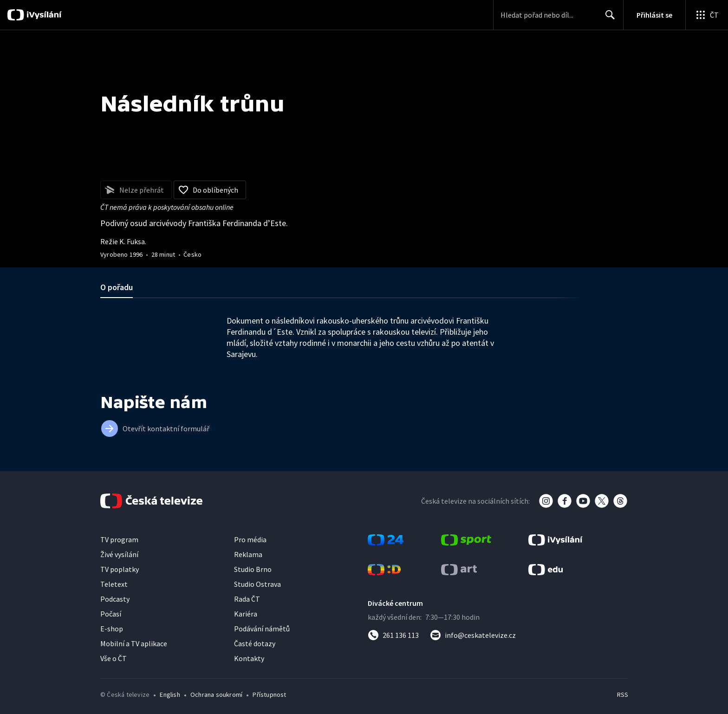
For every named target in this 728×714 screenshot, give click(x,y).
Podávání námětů (262, 629)
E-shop (112, 629)
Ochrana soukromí (216, 695)
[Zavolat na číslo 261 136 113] (393, 635)
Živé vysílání (119, 554)
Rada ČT (247, 599)
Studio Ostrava (257, 584)
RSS (623, 695)
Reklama (248, 554)
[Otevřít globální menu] (707, 15)
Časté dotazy (255, 643)
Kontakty (249, 658)
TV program (119, 539)
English (170, 695)
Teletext (114, 584)
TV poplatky (120, 569)
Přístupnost (269, 695)
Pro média (250, 539)
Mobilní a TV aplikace (134, 643)
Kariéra (246, 614)
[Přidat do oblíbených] (210, 190)
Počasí (111, 614)
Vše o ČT (114, 658)
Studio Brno (253, 569)
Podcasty (115, 599)
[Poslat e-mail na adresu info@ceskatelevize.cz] (473, 635)
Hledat (608, 19)
